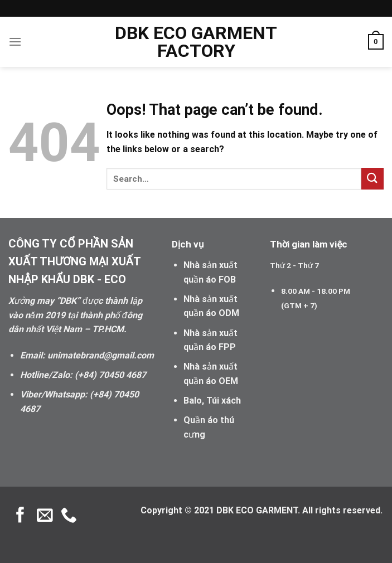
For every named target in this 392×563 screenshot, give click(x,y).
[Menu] (15, 42)
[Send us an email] (45, 516)
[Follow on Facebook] (20, 516)
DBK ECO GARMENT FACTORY (196, 42)
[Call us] (69, 516)
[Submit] (372, 179)
